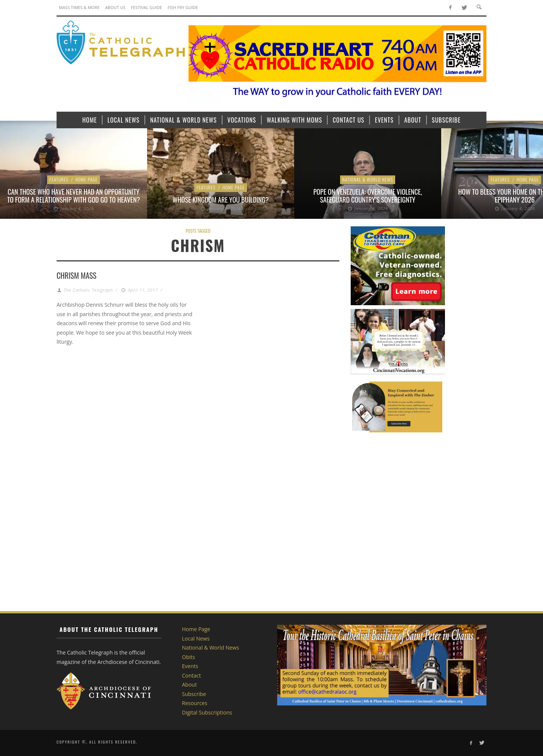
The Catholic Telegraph (88, 290)
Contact (192, 675)
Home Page (87, 179)
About (189, 685)
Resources (195, 703)
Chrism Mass (77, 275)
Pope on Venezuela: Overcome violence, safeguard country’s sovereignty (368, 196)
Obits (189, 657)
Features (59, 179)
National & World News (368, 179)
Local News (196, 638)
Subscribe (194, 694)
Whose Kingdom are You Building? (221, 200)
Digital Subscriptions (207, 712)
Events (190, 666)
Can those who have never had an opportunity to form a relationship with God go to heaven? (74, 196)
